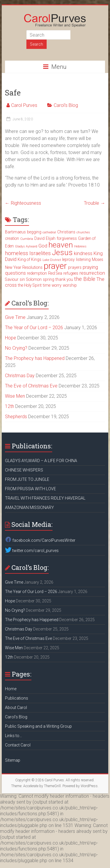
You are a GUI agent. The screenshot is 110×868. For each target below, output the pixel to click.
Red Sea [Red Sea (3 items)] (55, 273)
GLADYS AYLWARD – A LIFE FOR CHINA (41, 461)
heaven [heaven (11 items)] (61, 245)
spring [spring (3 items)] (49, 279)
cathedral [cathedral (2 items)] (49, 232)
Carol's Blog (66, 105)
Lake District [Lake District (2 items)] (52, 260)
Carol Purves (24, 105)
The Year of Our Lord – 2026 (34, 328)
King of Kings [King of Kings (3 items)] (29, 259)
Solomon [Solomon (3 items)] (34, 279)
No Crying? (16, 348)
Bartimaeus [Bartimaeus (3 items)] (15, 232)
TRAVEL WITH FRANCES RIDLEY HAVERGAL (45, 498)
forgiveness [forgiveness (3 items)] (67, 238)
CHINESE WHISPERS (24, 470)
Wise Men (15, 396)
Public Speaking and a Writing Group (38, 726)
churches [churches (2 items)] (83, 232)
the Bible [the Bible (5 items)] (85, 279)
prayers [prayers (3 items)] (75, 267)
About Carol (16, 708)
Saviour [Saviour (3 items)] (12, 279)
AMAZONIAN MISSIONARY (29, 508)
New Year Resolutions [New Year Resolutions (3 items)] (24, 267)
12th (10, 406)
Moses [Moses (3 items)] (98, 259)
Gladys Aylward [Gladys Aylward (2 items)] (26, 246)
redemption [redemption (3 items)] (37, 273)
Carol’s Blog (16, 717)
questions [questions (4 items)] (15, 273)
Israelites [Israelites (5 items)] (40, 253)
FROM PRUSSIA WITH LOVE (31, 489)
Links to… (13, 736)
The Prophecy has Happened (35, 358)
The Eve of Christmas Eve (31, 386)
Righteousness (23, 203)
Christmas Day (20, 376)
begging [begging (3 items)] (34, 232)
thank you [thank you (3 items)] (64, 279)
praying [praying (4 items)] (90, 267)
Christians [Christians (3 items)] (66, 232)
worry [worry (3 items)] (57, 285)
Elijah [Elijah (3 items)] (51, 238)
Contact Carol (18, 745)
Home (11, 689)
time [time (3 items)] (47, 285)
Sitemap (13, 760)
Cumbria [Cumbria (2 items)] (27, 239)
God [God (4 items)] (43, 246)
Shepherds (16, 417)
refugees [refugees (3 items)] (71, 273)
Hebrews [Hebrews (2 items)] (80, 246)
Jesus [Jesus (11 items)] (62, 252)
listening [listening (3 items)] (83, 259)
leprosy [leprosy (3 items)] (68, 259)
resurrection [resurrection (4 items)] (92, 273)
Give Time (15, 317)
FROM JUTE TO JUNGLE (27, 479)
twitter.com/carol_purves (32, 551)
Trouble (94, 203)
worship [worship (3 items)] (70, 285)
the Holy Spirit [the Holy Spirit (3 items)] (30, 285)
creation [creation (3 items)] (12, 238)
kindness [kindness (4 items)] (83, 253)
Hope (11, 338)
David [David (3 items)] (39, 238)
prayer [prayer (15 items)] (55, 266)
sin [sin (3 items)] (22, 279)
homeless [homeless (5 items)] (17, 253)
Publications (17, 698)
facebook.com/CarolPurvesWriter (40, 540)
